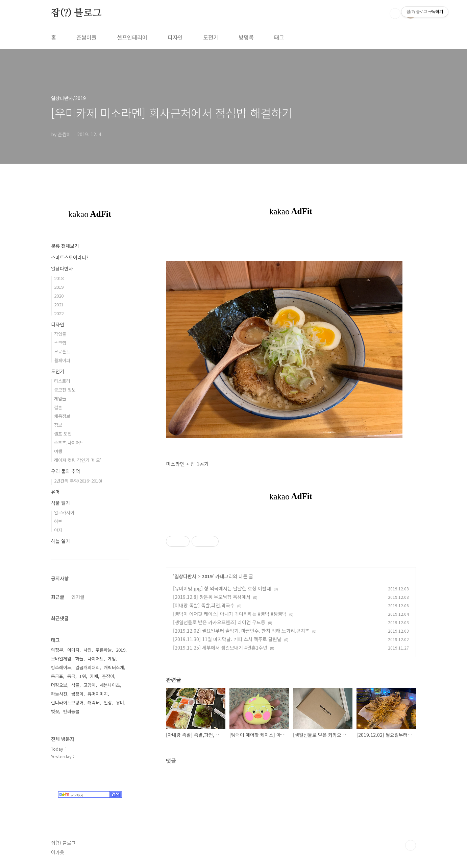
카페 (94, 676)
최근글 (58, 597)
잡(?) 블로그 (76, 13)
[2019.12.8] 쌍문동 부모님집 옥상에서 (212, 597)
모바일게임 (61, 659)
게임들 (60, 398)
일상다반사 (185, 576)
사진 (88, 650)
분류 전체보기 (65, 246)
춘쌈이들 (87, 37)
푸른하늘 (104, 650)
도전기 (211, 37)
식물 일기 (60, 503)
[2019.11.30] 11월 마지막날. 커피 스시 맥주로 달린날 (227, 639)
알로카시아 (64, 512)
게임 (112, 659)
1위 (83, 676)
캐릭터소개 (114, 667)
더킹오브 (59, 685)
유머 (55, 492)
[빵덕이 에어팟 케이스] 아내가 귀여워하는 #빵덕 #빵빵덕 (230, 614)
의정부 (57, 650)
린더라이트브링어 (67, 702)
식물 (75, 685)
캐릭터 (94, 702)
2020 (59, 296)
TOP (411, 845)
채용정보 (62, 416)
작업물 (60, 334)
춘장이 (108, 676)
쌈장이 (77, 694)
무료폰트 (62, 351)
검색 (395, 14)
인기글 (78, 597)
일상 (108, 702)
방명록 (246, 37)
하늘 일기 (60, 541)
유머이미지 (98, 694)
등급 (71, 676)
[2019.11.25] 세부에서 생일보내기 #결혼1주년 (220, 648)
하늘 (79, 659)
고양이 (90, 685)
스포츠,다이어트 (69, 442)
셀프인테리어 (132, 37)
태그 (279, 37)
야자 (58, 530)
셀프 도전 (63, 434)
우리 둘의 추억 (66, 471)
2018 (59, 278)
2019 (207, 576)
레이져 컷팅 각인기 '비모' (78, 460)
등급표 (57, 676)
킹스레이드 (61, 667)
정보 (58, 425)
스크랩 (60, 343)
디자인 (175, 37)
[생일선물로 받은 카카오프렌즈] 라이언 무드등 (219, 622)
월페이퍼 (62, 360)
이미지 (73, 650)
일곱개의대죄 (88, 667)
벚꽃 (55, 711)
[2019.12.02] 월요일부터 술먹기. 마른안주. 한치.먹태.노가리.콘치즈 (241, 631)
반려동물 (71, 711)
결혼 (58, 407)
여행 (58, 451)
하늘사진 (59, 694)
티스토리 (62, 381)
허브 (58, 521)
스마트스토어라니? (70, 257)
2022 (59, 313)
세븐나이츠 (110, 685)
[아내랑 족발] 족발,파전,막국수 (204, 605)
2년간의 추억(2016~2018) (78, 481)
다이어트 (96, 659)
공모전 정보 (65, 390)
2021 (59, 304)
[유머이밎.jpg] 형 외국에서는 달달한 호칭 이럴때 (222, 588)
